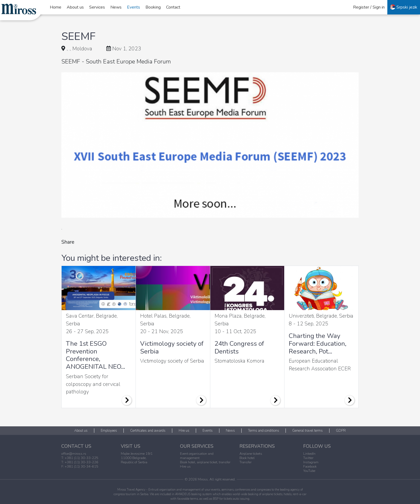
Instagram (311, 462)
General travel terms (307, 431)
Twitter (308, 458)
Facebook (310, 467)
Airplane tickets (251, 454)
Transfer (245, 462)
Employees (109, 431)
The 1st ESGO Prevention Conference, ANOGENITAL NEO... (95, 355)
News (116, 7)
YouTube (309, 471)
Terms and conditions (264, 431)
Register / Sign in (369, 7)
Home (56, 7)
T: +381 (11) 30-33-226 (80, 462)
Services (97, 7)
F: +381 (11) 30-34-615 (80, 467)
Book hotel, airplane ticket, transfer (205, 462)
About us (75, 7)
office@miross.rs (74, 454)
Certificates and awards (148, 431)
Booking (153, 7)
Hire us (184, 431)
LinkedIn (309, 454)
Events (134, 7)
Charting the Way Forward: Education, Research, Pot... (318, 344)
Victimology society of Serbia (172, 347)
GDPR (341, 431)
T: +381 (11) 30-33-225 (80, 458)
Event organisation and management (197, 456)
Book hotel (247, 458)
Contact (173, 7)
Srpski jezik (404, 7)
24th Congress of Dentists (239, 347)
